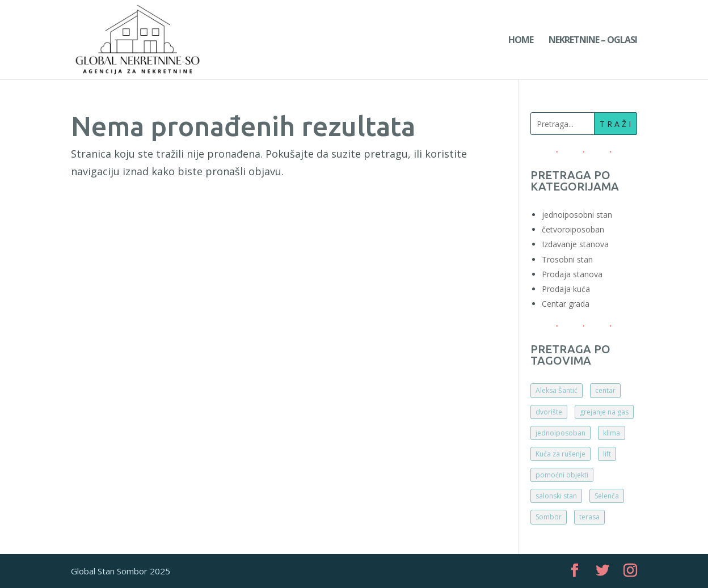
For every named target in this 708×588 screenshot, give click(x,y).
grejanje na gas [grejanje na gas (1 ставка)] (604, 412)
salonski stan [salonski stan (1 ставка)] (556, 496)
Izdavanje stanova (575, 244)
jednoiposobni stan (577, 215)
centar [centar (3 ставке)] (605, 390)
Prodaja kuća (566, 289)
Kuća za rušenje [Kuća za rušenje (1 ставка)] (560, 454)
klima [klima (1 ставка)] (612, 433)
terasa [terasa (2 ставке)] (589, 517)
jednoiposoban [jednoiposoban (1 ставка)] (560, 433)
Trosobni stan (567, 259)
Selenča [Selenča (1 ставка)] (607, 496)
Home (521, 41)
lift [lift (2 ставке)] (607, 454)
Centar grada (566, 304)
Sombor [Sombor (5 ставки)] (549, 517)
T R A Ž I (615, 124)
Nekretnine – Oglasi (593, 41)
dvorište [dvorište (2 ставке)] (549, 412)
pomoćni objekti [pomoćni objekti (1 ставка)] (562, 475)
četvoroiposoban (573, 229)
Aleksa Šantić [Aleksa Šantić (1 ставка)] (557, 390)
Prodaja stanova (572, 274)
